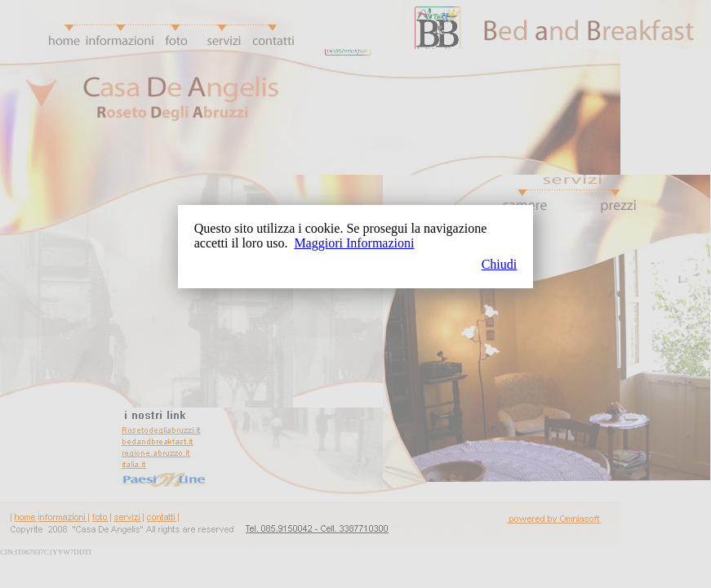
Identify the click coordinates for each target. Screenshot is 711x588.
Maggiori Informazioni (354, 243)
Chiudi (500, 264)
